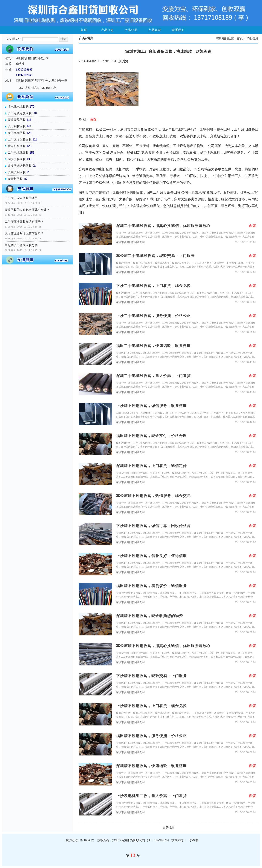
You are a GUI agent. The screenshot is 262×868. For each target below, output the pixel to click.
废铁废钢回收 (17, 172)
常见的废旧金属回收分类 (21, 245)
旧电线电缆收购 (18, 107)
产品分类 (131, 30)
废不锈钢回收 (17, 133)
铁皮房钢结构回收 (20, 166)
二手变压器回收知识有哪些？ (24, 222)
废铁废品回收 (17, 120)
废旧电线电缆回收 (20, 113)
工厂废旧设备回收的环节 (21, 198)
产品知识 (155, 30)
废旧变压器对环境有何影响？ (24, 233)
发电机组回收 (17, 146)
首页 (84, 30)
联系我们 (178, 30)
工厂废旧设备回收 (20, 139)
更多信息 (168, 827)
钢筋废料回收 (17, 159)
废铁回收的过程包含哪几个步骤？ (27, 210)
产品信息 (107, 30)
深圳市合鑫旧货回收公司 (130, 242)
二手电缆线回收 (18, 153)
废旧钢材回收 (17, 126)
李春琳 (194, 840)
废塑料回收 (15, 179)
